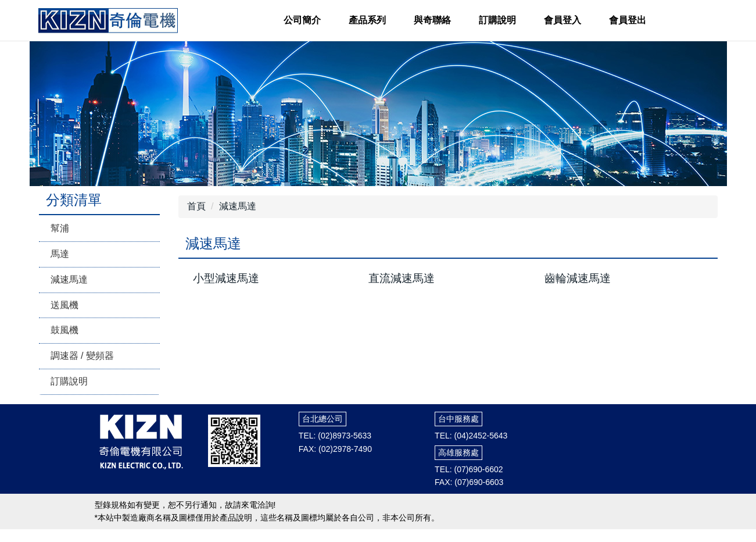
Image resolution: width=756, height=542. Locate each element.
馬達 (60, 254)
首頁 (196, 206)
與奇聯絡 (432, 20)
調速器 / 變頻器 (82, 356)
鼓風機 (65, 330)
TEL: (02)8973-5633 (335, 436)
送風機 (65, 305)
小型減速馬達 (226, 278)
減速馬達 (69, 279)
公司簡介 (302, 20)
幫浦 (60, 228)
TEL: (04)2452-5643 (471, 436)
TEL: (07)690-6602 (469, 469)
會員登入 (562, 20)
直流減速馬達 (402, 278)
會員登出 (628, 20)
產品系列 (367, 20)
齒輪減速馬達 (578, 278)
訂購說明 (497, 20)
